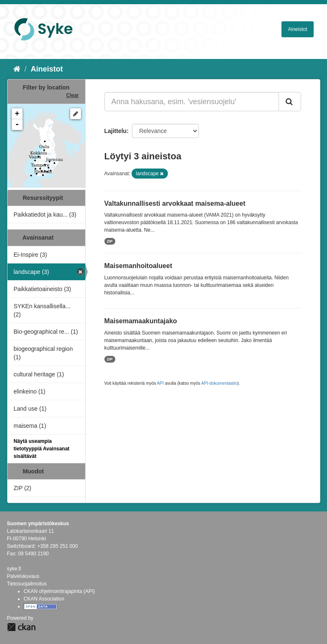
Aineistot (297, 29)
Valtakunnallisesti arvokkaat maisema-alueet (175, 203)
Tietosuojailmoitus (27, 584)
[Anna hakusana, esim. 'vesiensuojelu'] (192, 102)
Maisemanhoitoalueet (138, 266)
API (160, 383)
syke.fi (14, 569)
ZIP (110, 241)
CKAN (21, 627)
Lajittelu (116, 131)
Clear (72, 95)
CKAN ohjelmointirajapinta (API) (60, 591)
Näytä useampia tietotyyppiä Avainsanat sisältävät (42, 449)
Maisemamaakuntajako (141, 321)
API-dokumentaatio (219, 383)
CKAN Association (44, 599)
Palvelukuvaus (23, 576)
